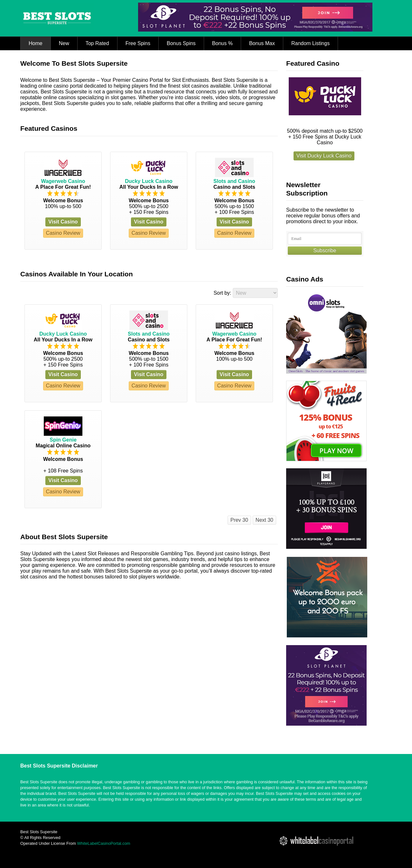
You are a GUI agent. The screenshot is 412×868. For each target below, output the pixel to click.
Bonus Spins (181, 43)
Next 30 (264, 520)
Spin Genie (63, 440)
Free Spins (138, 43)
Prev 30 (239, 520)
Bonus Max (262, 43)
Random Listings (310, 43)
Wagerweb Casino (63, 181)
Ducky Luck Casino (149, 181)
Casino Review (63, 233)
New (64, 43)
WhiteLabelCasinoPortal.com (103, 843)
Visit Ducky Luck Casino (324, 156)
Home (36, 43)
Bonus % (222, 43)
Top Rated (97, 43)
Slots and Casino (234, 181)
